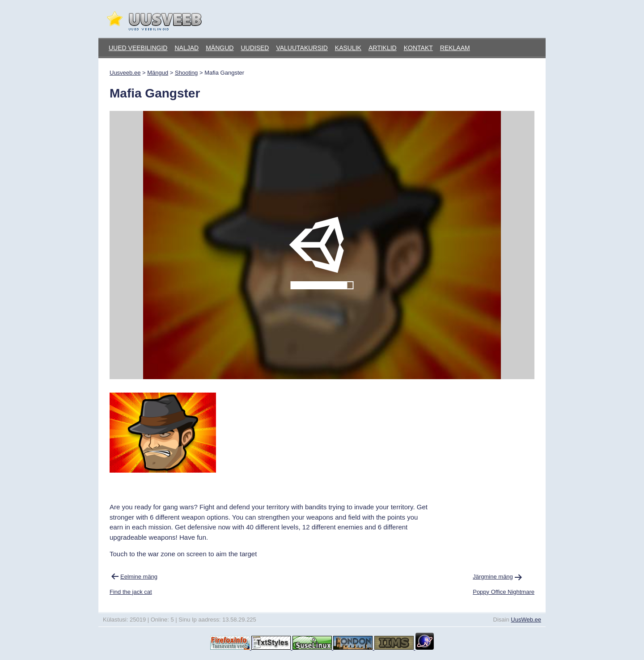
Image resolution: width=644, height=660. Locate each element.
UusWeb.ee (526, 620)
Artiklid (383, 48)
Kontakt (418, 48)
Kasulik (348, 48)
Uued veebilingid (138, 48)
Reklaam (455, 48)
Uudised (255, 48)
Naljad (186, 48)
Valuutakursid (302, 48)
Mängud (220, 48)
